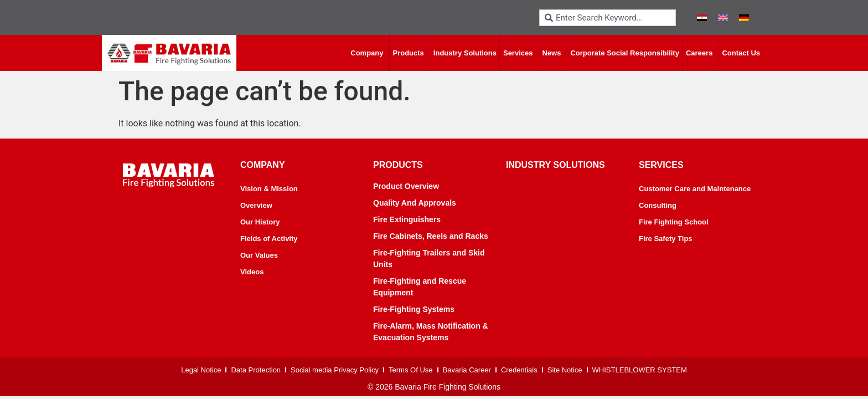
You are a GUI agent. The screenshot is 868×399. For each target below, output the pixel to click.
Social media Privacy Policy (335, 370)
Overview (256, 205)
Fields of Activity (269, 239)
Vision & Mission (269, 189)
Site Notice (565, 370)
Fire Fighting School (674, 222)
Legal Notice (201, 370)
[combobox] (608, 18)
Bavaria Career (467, 370)
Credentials (519, 370)
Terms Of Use (410, 370)
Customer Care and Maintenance (695, 189)
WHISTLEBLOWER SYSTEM (640, 370)
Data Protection (256, 370)
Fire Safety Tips (666, 239)
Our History (260, 222)
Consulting (658, 205)
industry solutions (556, 165)
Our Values (259, 255)
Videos (252, 272)
